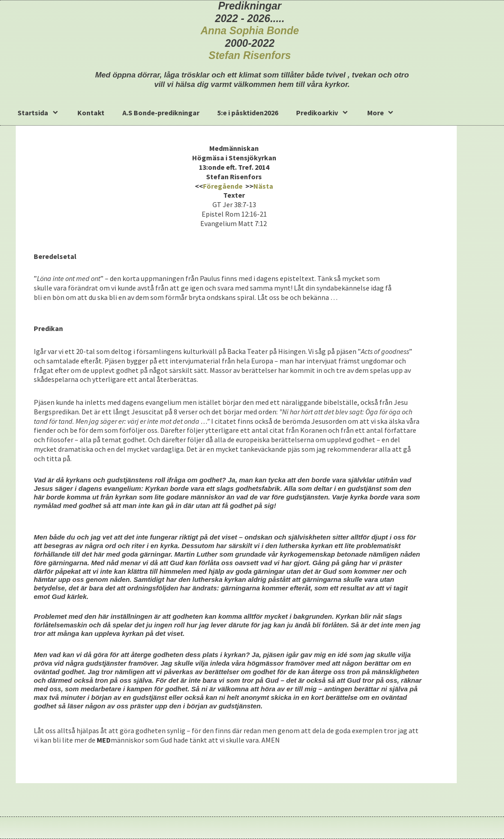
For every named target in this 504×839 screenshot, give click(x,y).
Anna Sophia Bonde (250, 31)
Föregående (223, 186)
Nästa (263, 186)
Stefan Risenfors (250, 55)
